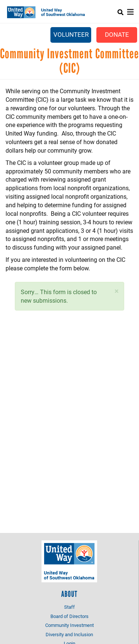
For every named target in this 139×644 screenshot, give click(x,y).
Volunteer (71, 34)
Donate (117, 34)
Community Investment (69, 625)
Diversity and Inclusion (69, 634)
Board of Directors (69, 616)
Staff (69, 607)
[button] (117, 291)
